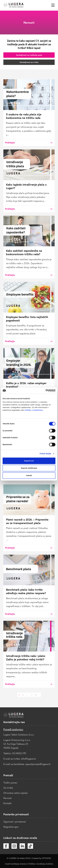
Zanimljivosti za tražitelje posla (29, 55)
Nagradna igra (11, 827)
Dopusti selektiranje (29, 468)
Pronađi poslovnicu (13, 729)
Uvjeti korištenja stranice (16, 864)
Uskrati (29, 475)
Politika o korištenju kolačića (41, 864)
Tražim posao (10, 783)
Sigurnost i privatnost (15, 822)
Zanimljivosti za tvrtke (29, 62)
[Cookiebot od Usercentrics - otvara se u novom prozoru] (46, 391)
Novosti (7, 798)
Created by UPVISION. (41, 858)
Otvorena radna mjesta (15, 793)
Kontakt (7, 803)
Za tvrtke (8, 788)
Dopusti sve (29, 461)
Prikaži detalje (45, 454)
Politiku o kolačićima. (34, 410)
